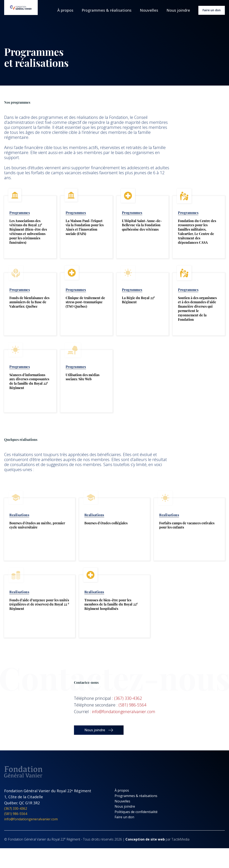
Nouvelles (149, 10)
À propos (65, 10)
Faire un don (212, 10)
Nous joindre (178, 10)
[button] (99, 730)
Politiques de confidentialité (136, 812)
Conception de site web (145, 839)
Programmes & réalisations (107, 10)
